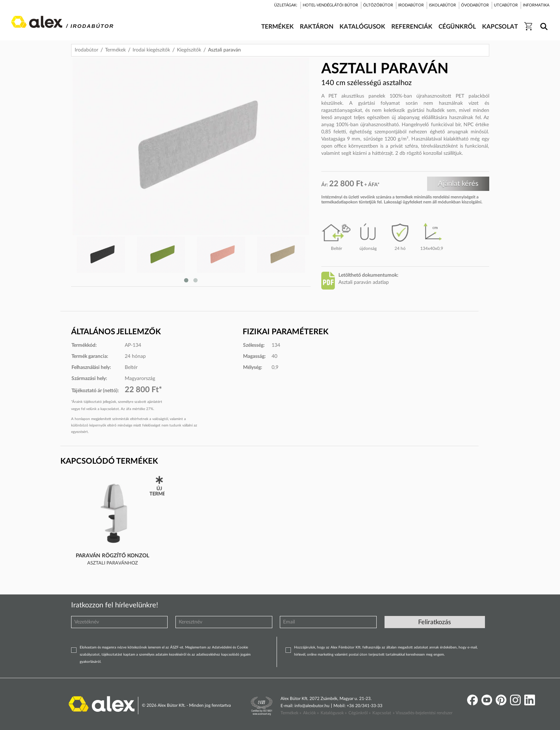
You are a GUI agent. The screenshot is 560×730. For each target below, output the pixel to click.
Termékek (115, 50)
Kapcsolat (382, 713)
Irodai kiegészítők (151, 50)
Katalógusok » (334, 713)
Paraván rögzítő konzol (113, 556)
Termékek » (291, 713)
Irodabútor (86, 50)
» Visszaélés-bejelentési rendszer (423, 713)
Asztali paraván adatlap (364, 282)
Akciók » (311, 713)
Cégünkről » (360, 713)
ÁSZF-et (177, 647)
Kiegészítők (189, 50)
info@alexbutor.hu (312, 706)
